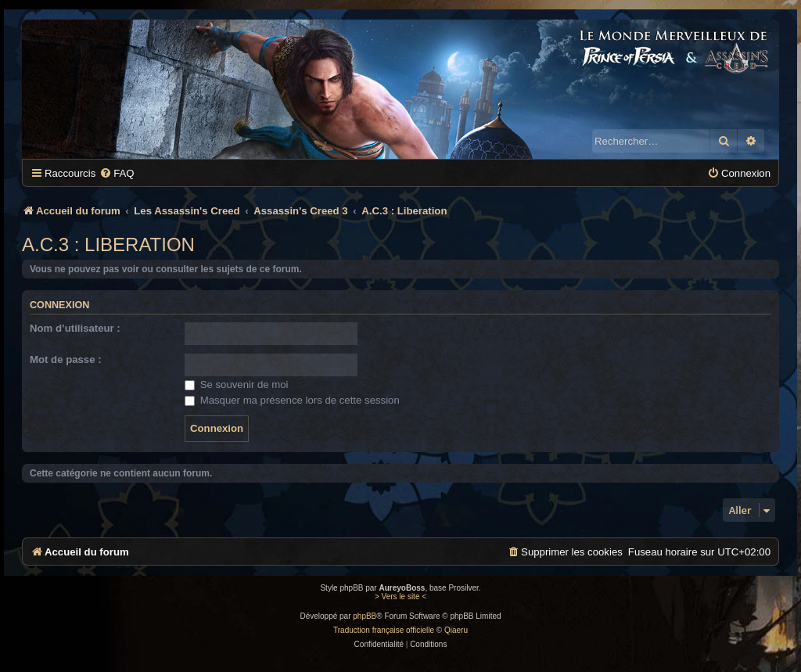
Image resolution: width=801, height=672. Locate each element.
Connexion (59, 305)
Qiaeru (456, 630)
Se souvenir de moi (237, 385)
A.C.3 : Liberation (108, 244)
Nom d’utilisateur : (75, 328)
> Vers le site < (400, 597)
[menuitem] (117, 173)
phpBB (365, 616)
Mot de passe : (66, 359)
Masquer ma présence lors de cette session (292, 400)
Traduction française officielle (384, 630)
